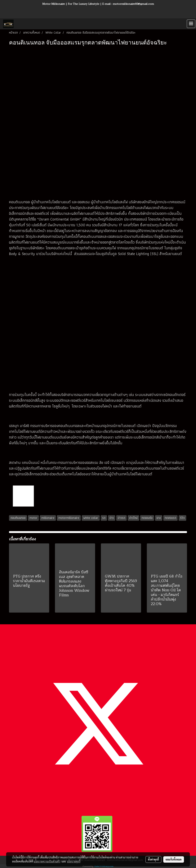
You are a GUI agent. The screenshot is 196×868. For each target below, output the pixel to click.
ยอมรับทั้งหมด (174, 859)
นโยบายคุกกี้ (74, 861)
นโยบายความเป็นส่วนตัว (47, 861)
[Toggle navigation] (191, 24)
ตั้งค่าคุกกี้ (153, 859)
